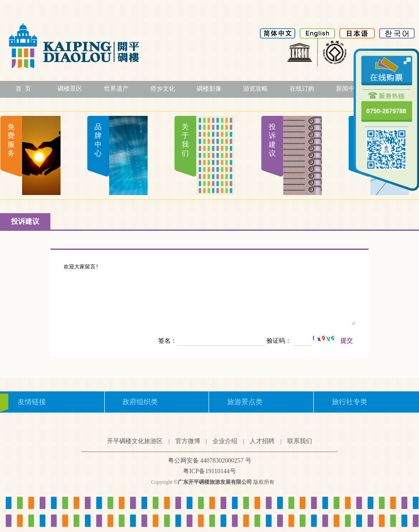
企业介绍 (225, 441)
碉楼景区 (70, 89)
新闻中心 (348, 89)
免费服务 (11, 140)
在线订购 (302, 89)
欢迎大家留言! (209, 294)
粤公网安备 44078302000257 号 (210, 461)
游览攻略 (255, 89)
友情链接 (32, 402)
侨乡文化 (163, 89)
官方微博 (188, 441)
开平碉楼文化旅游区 (135, 441)
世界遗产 (116, 89)
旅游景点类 (245, 402)
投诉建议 (272, 140)
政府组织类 (140, 402)
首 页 (23, 89)
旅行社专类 (350, 402)
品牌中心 (98, 140)
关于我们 (185, 140)
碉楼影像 (209, 89)
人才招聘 (262, 441)
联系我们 (300, 441)
